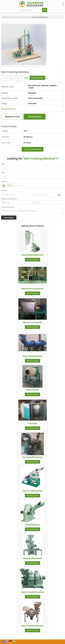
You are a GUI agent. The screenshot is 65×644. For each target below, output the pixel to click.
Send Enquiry (35, 117)
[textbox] (17, 78)
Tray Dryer (33, 423)
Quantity (4, 190)
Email (3, 173)
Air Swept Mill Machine (32, 457)
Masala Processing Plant (32, 289)
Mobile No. (5, 181)
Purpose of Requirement (9, 199)
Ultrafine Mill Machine (32, 558)
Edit (26, 78)
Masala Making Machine (32, 255)
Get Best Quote (33, 260)
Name (3, 164)
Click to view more (8, 109)
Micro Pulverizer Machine (32, 626)
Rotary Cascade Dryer (32, 356)
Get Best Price (37, 78)
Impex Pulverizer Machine (32, 592)
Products (11, 17)
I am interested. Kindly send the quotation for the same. (32, 211)
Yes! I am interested (32, 149)
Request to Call (12, 117)
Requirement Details (8, 207)
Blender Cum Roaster (32, 322)
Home (4, 17)
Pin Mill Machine (32, 525)
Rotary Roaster (32, 390)
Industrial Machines (23, 17)
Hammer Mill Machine (32, 491)
